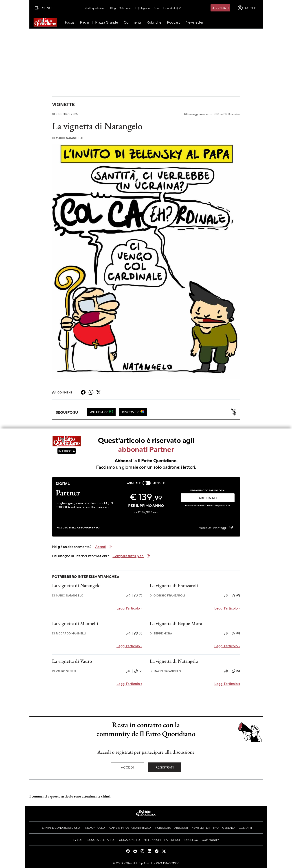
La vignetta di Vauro (72, 661)
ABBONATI (208, 498)
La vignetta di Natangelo (76, 585)
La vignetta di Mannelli (75, 623)
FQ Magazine (143, 8)
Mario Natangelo (68, 138)
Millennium (125, 8)
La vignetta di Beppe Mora (176, 623)
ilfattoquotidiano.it (96, 8)
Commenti (63, 392)
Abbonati (221, 8)
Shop (157, 8)
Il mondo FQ (172, 8)
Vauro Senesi (64, 671)
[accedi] (247, 8)
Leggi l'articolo (129, 608)
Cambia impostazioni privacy (131, 828)
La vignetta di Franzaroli (174, 585)
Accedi (127, 767)
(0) (138, 596)
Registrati (165, 767)
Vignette (63, 104)
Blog (113, 8)
